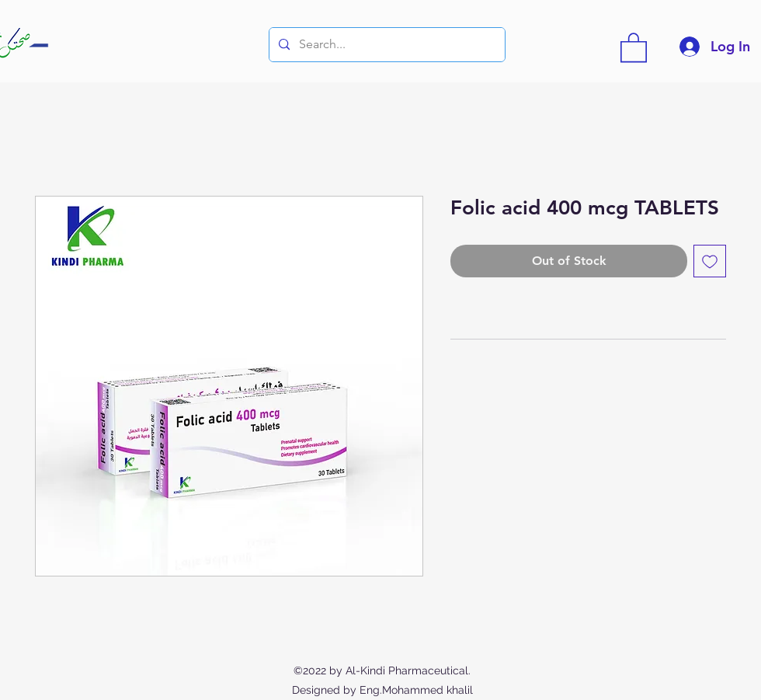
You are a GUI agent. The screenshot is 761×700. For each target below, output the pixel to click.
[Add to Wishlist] (710, 261)
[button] (634, 47)
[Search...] (386, 45)
